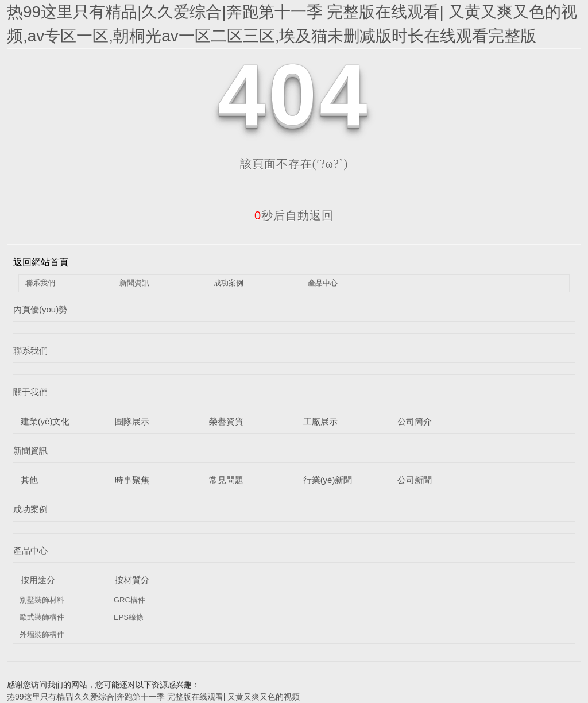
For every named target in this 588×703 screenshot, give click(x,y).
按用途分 (38, 580)
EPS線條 (129, 617)
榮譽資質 (226, 421)
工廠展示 (320, 421)
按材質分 (132, 580)
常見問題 (226, 480)
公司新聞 (415, 480)
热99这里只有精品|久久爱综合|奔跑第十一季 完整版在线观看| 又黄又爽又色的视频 (153, 697)
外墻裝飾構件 (42, 634)
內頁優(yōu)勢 (40, 309)
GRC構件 (129, 600)
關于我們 (30, 392)
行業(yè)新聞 (328, 480)
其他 (29, 480)
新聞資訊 (134, 283)
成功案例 (229, 283)
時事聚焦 (132, 480)
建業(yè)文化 (45, 421)
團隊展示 (132, 421)
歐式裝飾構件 (42, 617)
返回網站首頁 (41, 262)
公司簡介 (415, 421)
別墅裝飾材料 (42, 600)
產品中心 (323, 283)
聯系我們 (40, 283)
